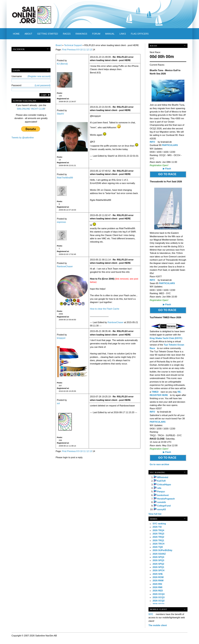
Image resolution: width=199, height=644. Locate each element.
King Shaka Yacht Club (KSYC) (166, 338)
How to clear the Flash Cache (105, 309)
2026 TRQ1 (158, 540)
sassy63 (161, 509)
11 (84, 50)
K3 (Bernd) (62, 64)
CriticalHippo (164, 484)
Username (31, 76)
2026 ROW (158, 577)
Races (67, 34)
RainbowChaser (65, 266)
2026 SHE (158, 574)
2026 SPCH (158, 570)
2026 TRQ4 (158, 530)
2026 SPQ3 (158, 560)
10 (81, 50)
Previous (71, 50)
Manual (110, 34)
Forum (96, 34)
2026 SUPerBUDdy (162, 550)
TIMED (155, 392)
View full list (155, 514)
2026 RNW (158, 580)
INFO (152, 142)
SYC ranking (159, 524)
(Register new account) (39, 76)
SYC (151, 614)
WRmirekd (163, 477)
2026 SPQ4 (158, 557)
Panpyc (161, 491)
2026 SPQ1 (158, 567)
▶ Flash (167, 169)
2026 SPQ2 (158, 564)
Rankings (81, 34)
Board (59, 45)
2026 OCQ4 (159, 594)
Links (123, 34)
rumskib (161, 502)
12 (87, 50)
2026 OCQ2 (159, 601)
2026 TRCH (158, 544)
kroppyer (61, 338)
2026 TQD (158, 547)
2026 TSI (157, 527)
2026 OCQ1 (159, 604)
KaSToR (161, 481)
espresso (61, 222)
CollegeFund (164, 506)
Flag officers (140, 34)
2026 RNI (157, 584)
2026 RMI (157, 587)
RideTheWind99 (65, 178)
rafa (159, 488)
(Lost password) (43, 85)
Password (31, 85)
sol (58, 403)
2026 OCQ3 (159, 597)
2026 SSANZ (159, 554)
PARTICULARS (170, 145)
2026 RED (158, 591)
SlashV (60, 114)
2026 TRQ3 (158, 534)
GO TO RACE (167, 174)
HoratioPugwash (166, 499)
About (28, 34)
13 (91, 50)
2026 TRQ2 (158, 537)
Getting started (48, 34)
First (64, 50)
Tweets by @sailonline (23, 138)
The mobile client (158, 625)
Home (16, 34)
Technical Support (73, 45)
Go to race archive (159, 464)
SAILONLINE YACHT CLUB (31, 109)
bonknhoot (163, 495)
